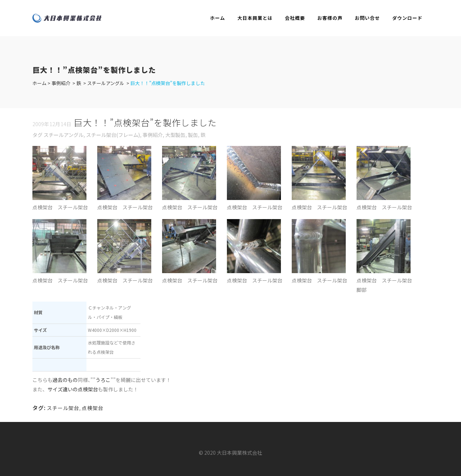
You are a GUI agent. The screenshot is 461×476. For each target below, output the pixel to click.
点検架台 (93, 408)
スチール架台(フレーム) (113, 135)
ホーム (39, 83)
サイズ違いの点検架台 (73, 389)
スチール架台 (63, 408)
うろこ (103, 380)
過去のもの (65, 380)
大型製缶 (175, 135)
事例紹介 (61, 83)
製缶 (193, 135)
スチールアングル (106, 83)
